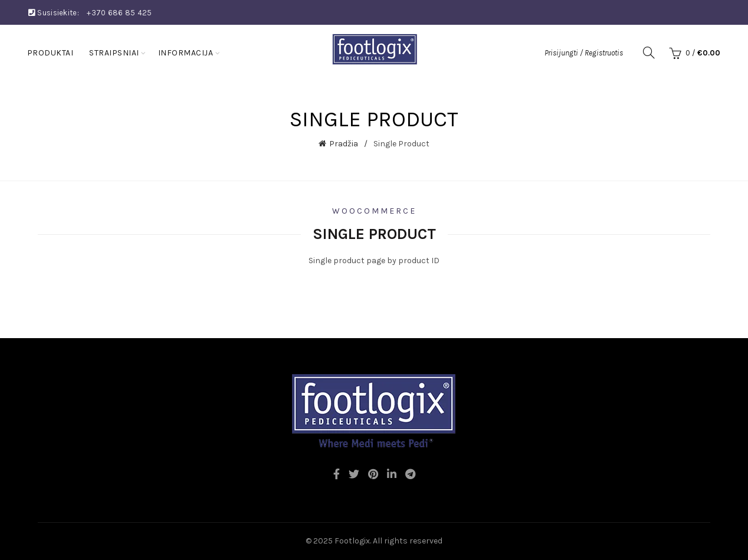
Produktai (50, 53)
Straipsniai (114, 53)
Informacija (186, 53)
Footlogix (352, 541)
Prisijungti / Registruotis (584, 53)
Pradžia (344, 144)
